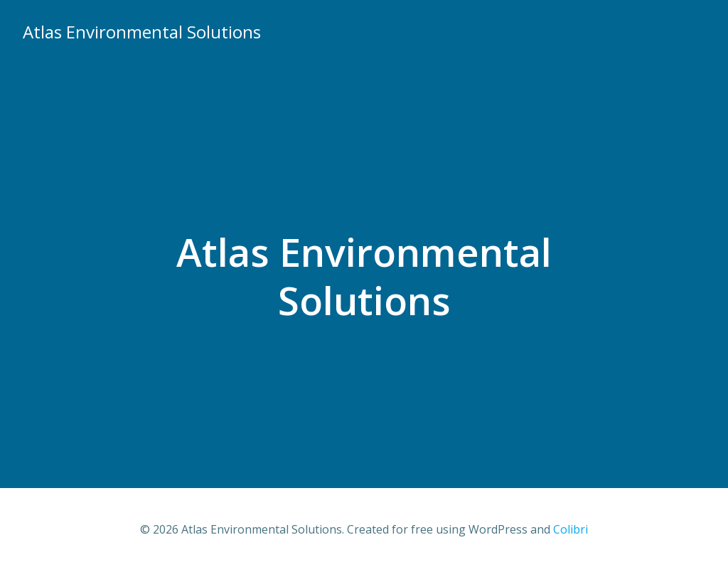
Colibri (571, 529)
